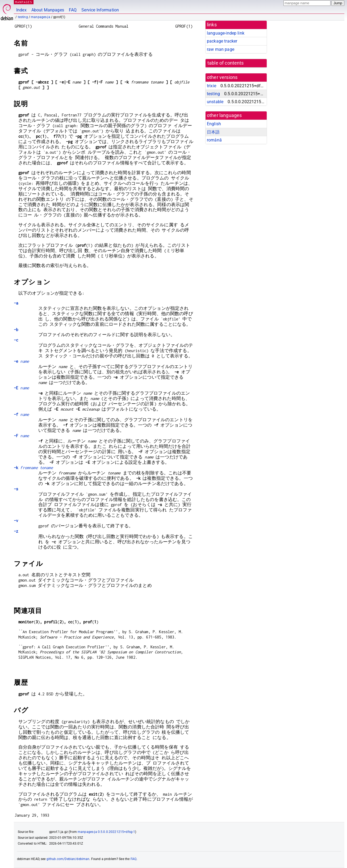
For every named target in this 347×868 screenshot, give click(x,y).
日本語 (213, 132)
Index (21, 10)
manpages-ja (41, 17)
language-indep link (226, 33)
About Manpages (48, 10)
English (214, 124)
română (214, 140)
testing (23, 17)
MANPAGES (24, 2)
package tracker (222, 41)
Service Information (100, 10)
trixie (212, 86)
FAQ (73, 10)
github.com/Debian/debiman (68, 859)
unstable (215, 102)
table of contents (226, 63)
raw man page (221, 49)
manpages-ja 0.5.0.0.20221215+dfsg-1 (106, 832)
